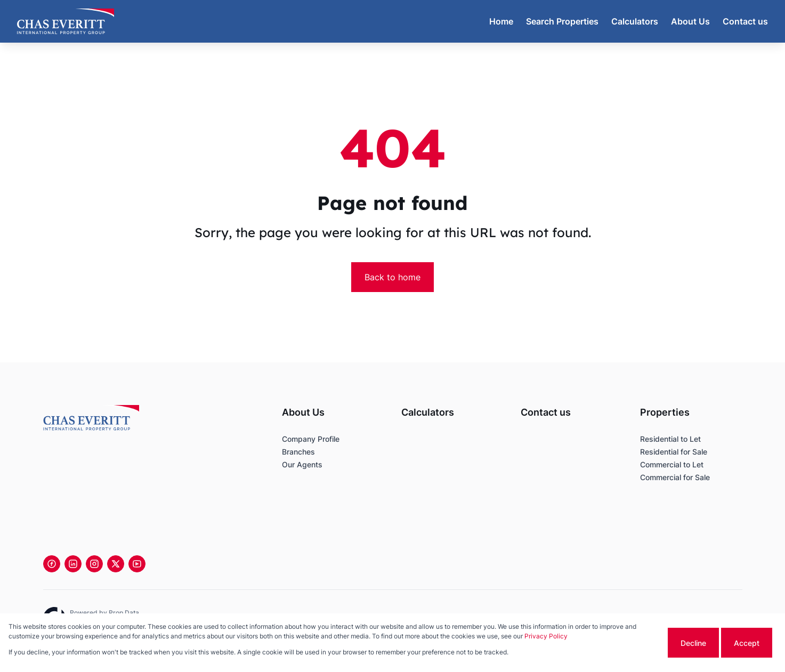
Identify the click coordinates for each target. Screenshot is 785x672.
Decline (693, 643)
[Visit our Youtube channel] (137, 564)
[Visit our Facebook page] (52, 564)
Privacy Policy (546, 636)
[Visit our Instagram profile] (94, 564)
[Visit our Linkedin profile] (73, 564)
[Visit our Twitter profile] (116, 564)
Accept (747, 643)
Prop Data (124, 613)
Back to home (392, 277)
